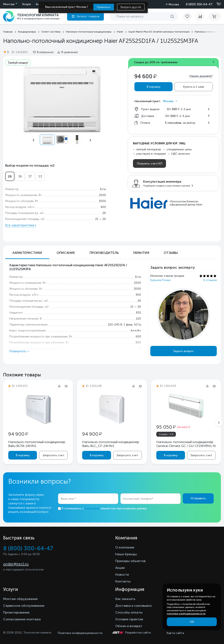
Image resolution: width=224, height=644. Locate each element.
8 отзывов (210, 280)
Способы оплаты (129, 612)
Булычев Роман (160, 280)
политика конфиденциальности (186, 614)
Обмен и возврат (129, 626)
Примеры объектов (130, 561)
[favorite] (189, 16)
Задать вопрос (184, 351)
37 (30, 176)
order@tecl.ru (16, 564)
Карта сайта (175, 633)
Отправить (198, 498)
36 (20, 176)
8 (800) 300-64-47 (199, 4)
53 (40, 176)
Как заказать (125, 599)
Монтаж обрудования (20, 599)
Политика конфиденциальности (80, 633)
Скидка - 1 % (166, 434)
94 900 (18, 434)
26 (10, 176)
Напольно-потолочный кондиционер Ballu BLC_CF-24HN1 (111, 444)
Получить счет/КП (150, 164)
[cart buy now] (215, 16)
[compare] (200, 16)
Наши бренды (126, 554)
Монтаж (9, 4)
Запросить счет (53, 455)
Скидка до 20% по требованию (156, 62)
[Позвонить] (216, 4)
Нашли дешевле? (201, 76)
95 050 (166, 427)
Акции (120, 568)
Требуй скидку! (18, 63)
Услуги (26, 4)
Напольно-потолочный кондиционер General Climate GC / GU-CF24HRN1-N (186, 444)
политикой (92, 508)
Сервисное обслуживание (24, 606)
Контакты (123, 581)
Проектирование (16, 612)
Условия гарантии (129, 619)
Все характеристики (20, 225)
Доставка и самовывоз (133, 606)
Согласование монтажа (22, 619)
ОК (192, 622)
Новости (122, 575)
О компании (125, 547)
